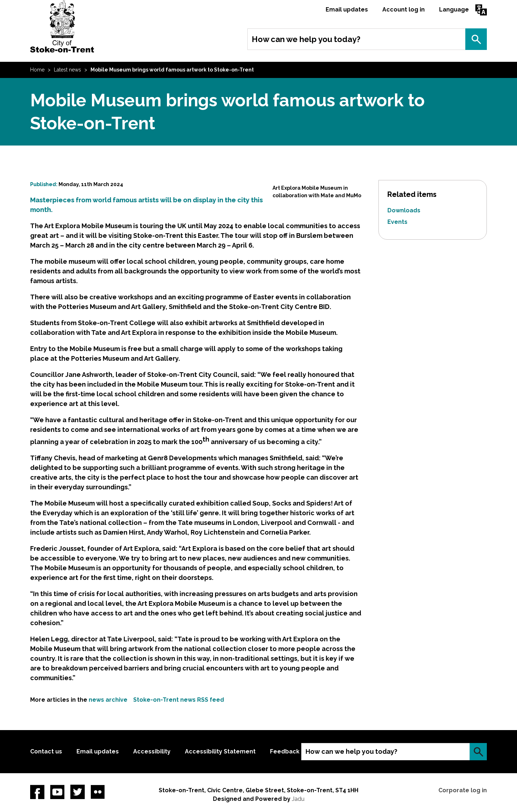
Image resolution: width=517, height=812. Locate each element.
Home (37, 70)
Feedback (285, 751)
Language (454, 10)
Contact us (46, 751)
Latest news (67, 70)
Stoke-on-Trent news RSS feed (179, 700)
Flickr (98, 792)
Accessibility (152, 751)
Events (397, 222)
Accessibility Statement (220, 751)
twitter (78, 792)
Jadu (298, 799)
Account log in (404, 10)
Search (476, 39)
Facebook (37, 792)
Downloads (404, 210)
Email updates (347, 10)
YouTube (57, 792)
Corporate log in (463, 790)
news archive (108, 700)
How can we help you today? (306, 39)
